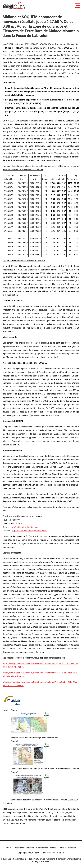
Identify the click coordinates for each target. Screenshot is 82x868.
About (9, 848)
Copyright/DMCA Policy (29, 853)
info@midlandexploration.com (25, 527)
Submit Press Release (46, 848)
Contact (61, 853)
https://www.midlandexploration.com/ (29, 531)
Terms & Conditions (67, 848)
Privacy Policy (48, 853)
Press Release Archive (24, 848)
